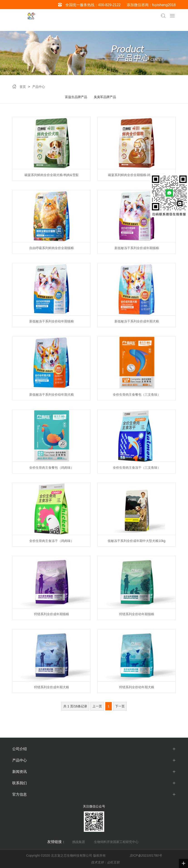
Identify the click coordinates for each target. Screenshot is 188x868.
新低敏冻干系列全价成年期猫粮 (137, 248)
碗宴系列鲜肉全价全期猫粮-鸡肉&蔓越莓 (137, 175)
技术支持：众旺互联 (105, 862)
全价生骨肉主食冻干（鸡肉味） (52, 541)
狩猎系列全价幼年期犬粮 (137, 687)
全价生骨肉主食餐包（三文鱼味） (137, 395)
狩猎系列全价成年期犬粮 (52, 687)
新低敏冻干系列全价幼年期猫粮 (52, 321)
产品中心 (39, 87)
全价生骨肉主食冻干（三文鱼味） (137, 468)
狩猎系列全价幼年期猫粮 (137, 614)
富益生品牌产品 (76, 97)
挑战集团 (79, 842)
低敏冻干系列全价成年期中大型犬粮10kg (136, 541)
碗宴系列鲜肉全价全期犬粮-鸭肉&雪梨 (52, 175)
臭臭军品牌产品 (105, 97)
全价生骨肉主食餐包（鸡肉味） (52, 468)
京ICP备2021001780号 (146, 855)
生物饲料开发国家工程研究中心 (116, 842)
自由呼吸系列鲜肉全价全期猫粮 (52, 248)
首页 (23, 87)
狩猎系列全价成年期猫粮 (52, 614)
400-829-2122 (109, 5)
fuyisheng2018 (164, 5)
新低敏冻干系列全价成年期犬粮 (137, 321)
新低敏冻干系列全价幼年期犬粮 (52, 395)
